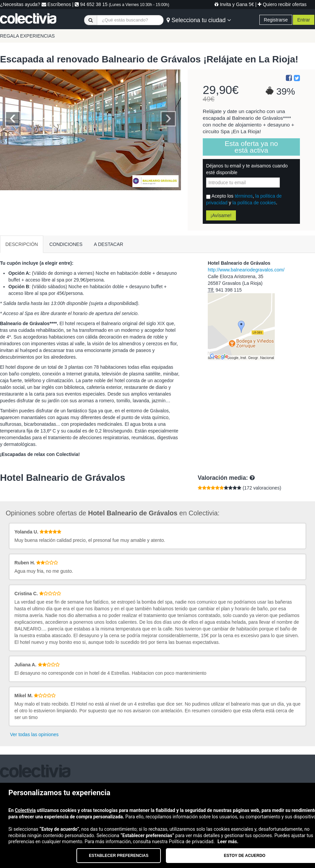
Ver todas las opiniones (34, 734)
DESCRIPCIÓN (22, 244)
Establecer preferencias (119, 856)
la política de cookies (254, 203)
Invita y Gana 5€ (234, 4)
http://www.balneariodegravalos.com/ (246, 270)
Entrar (304, 20)
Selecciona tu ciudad (199, 20)
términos (244, 196)
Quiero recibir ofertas (282, 4)
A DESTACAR (109, 244)
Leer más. (228, 841)
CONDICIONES (66, 244)
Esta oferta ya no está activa (251, 147)
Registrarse (276, 20)
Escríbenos (56, 4)
